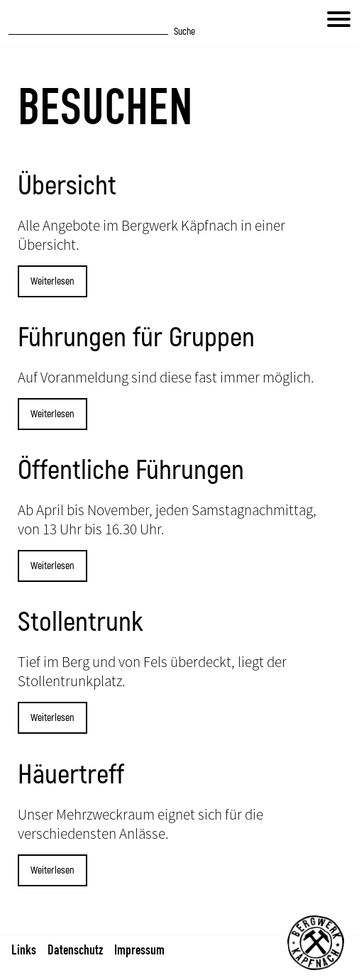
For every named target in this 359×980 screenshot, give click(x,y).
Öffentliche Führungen (131, 470)
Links (24, 949)
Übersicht (67, 186)
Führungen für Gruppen (136, 338)
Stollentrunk (81, 622)
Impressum (139, 949)
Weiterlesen (53, 281)
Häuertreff (71, 775)
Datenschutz (75, 949)
